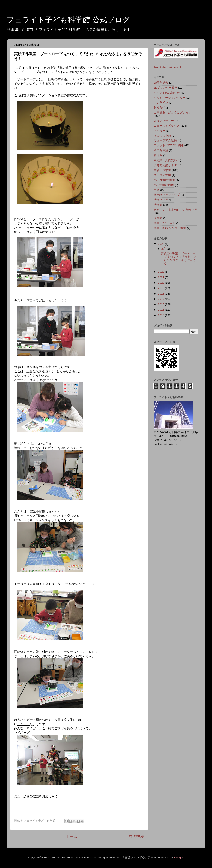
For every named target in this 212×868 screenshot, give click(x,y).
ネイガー (159, 131)
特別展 (158, 205)
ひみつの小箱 (162, 136)
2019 (161, 288)
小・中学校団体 (164, 185)
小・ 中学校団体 (164, 180)
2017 (161, 299)
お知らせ (159, 108)
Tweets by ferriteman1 (167, 67)
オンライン (161, 103)
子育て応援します (165, 165)
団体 (157, 190)
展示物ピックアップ (167, 195)
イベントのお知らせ (167, 93)
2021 (161, 277)
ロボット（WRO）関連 (169, 145)
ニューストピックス (167, 126)
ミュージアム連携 (165, 140)
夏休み (158, 155)
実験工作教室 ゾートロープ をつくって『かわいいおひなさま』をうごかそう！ (179, 259)
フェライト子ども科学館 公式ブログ (68, 20)
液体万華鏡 (161, 150)
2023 (161, 244)
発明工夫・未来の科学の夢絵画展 (175, 210)
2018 (161, 294)
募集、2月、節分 (165, 223)
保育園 (158, 218)
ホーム (71, 836)
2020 (161, 283)
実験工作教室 (162, 170)
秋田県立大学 (162, 175)
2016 (161, 304)
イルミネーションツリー (170, 98)
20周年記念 (161, 83)
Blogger (178, 858)
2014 (161, 315)
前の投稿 (136, 836)
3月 (164, 249)
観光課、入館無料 (165, 160)
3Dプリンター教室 (166, 88)
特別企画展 (161, 200)
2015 (161, 310)
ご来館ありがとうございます (172, 113)
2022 (161, 272)
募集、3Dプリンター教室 (170, 228)
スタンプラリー (164, 121)
